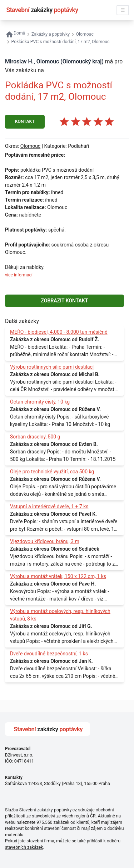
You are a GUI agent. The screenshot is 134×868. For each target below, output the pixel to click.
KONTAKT (25, 121)
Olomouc (30, 146)
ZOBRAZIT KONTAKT (65, 301)
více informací (19, 275)
